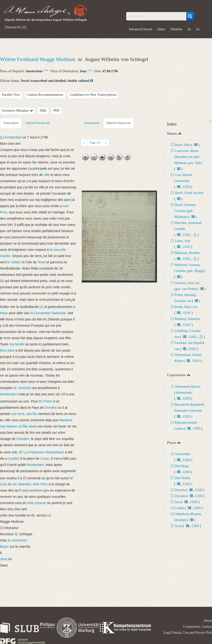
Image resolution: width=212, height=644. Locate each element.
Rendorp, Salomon (187, 319)
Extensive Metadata (18, 111)
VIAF (187, 313)
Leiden (179, 508)
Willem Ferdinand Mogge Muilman (38, 59)
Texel (178, 526)
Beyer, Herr (183, 145)
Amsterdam (183, 454)
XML (43, 111)
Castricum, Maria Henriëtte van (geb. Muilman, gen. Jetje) (188, 157)
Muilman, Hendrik (187, 253)
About (208, 621)
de (189, 29)
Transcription (11, 123)
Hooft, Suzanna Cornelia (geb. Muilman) (185, 211)
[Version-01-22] (16, 27)
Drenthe (180, 490)
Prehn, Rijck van (186, 307)
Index (161, 29)
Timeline (176, 29)
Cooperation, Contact (198, 627)
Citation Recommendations (45, 95)
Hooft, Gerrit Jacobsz (189, 193)
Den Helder (183, 478)
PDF (56, 111)
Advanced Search (140, 29)
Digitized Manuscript (37, 123)
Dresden (180, 496)
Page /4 (95, 143)
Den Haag (181, 466)
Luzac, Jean (183, 241)
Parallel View (11, 95)
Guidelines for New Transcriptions (93, 95)
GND (46, 70)
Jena (178, 502)
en (198, 29)
